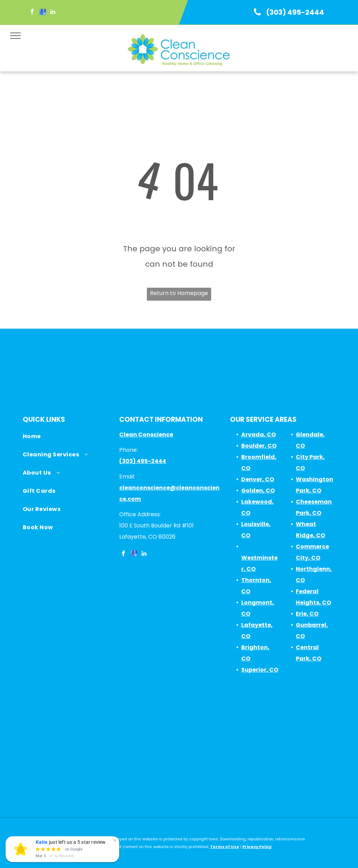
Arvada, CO (259, 435)
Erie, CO (307, 614)
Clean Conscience (146, 435)
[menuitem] (67, 438)
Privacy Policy (257, 847)
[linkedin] (53, 13)
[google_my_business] (42, 13)
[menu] (15, 36)
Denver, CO (258, 479)
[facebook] (32, 13)
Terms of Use (225, 847)
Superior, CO (260, 670)
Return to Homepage (179, 293)
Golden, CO (258, 491)
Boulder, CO (259, 446)
